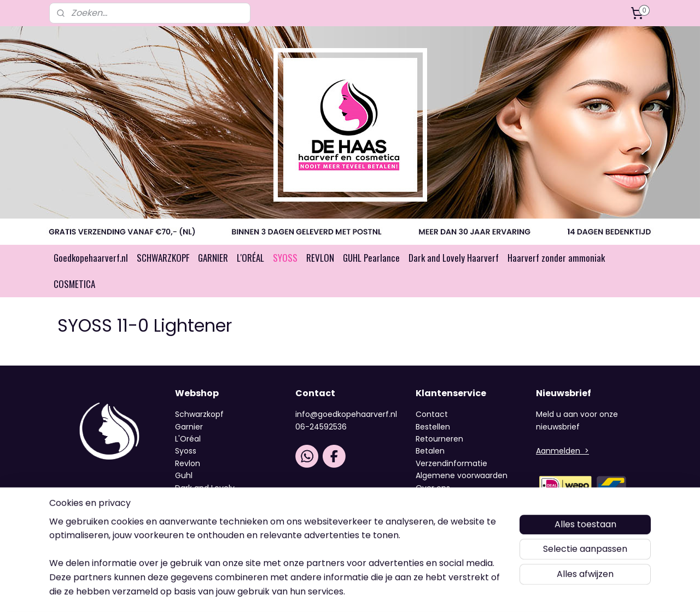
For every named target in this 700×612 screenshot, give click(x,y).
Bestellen (433, 427)
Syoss (186, 451)
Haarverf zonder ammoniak (556, 258)
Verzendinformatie (451, 463)
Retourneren (439, 439)
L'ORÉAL (250, 258)
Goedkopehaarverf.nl (91, 258)
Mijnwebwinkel (483, 590)
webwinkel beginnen (386, 590)
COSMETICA (74, 284)
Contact (432, 414)
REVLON (320, 258)
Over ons (434, 488)
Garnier (189, 427)
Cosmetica (196, 500)
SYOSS (285, 258)
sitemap (322, 590)
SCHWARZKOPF (163, 258)
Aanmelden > (562, 451)
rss (345, 590)
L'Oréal (188, 439)
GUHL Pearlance (371, 258)
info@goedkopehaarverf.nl (346, 414)
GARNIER (213, 258)
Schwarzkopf (199, 414)
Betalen (430, 451)
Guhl (184, 475)
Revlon (188, 463)
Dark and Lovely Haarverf (454, 258)
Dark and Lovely (205, 488)
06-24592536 (321, 427)
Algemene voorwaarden (462, 475)
